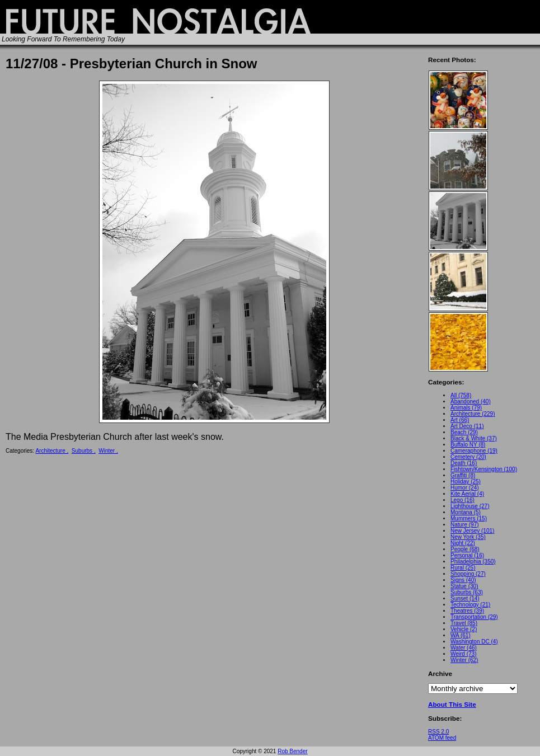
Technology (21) (470, 605)
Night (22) (463, 543)
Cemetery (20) (468, 457)
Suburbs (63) (467, 592)
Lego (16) (462, 500)
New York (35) (468, 537)
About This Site (452, 704)
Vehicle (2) (464, 629)
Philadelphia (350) (473, 562)
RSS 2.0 (438, 732)
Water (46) (464, 648)
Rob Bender (292, 751)
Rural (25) (463, 568)
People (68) (465, 549)
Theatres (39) (467, 611)
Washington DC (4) (474, 642)
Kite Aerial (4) (467, 494)
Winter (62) (464, 660)
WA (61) (461, 635)
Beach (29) (464, 432)
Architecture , (52, 451)
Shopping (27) (468, 574)
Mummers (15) (469, 518)
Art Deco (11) (467, 426)
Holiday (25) (466, 482)
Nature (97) (465, 525)
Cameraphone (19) (474, 451)
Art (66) (460, 420)
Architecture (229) (473, 414)
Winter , (108, 451)
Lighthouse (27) (470, 506)
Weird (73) (464, 654)
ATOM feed (442, 738)
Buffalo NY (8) (468, 445)
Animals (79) (466, 408)
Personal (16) (467, 555)
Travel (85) (464, 623)
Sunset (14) (465, 598)
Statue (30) (464, 586)
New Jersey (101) (472, 531)
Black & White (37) (474, 438)
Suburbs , (84, 451)
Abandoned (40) (471, 402)
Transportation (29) (474, 617)
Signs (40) (463, 580)
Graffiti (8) (463, 475)
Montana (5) (466, 512)
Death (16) (464, 463)
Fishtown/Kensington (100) (484, 469)
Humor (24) (465, 488)
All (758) (461, 395)
